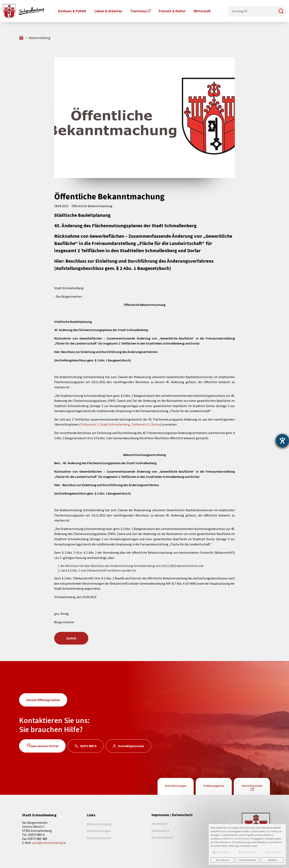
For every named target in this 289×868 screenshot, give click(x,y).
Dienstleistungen (176, 786)
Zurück (71, 638)
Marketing (274, 852)
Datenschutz (160, 831)
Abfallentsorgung (99, 824)
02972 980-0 (88, 746)
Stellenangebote (214, 786)
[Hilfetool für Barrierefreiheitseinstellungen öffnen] (282, 441)
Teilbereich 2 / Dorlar (146, 424)
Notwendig (221, 852)
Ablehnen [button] (272, 860)
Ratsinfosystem (252, 786)
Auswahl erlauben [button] (247, 860)
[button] (281, 11)
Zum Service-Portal (44, 746)
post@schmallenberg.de (49, 843)
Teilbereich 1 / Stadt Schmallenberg (105, 424)
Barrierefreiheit (162, 837)
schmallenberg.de (22, 38)
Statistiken (248, 852)
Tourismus (139, 11)
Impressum (159, 824)
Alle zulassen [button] (222, 860)
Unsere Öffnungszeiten (43, 700)
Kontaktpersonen (131, 746)
